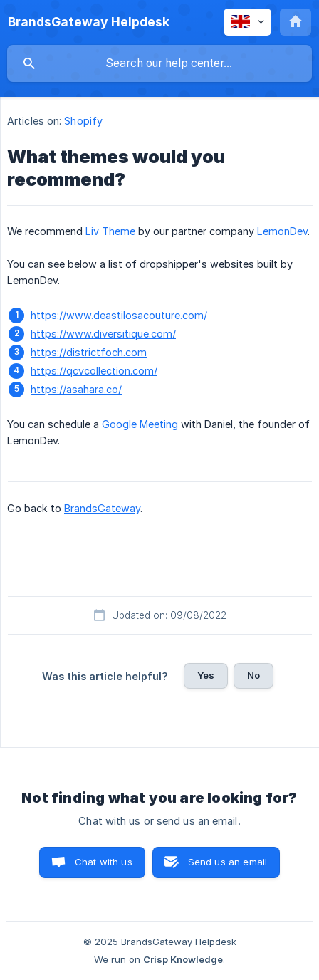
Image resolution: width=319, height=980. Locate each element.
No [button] (253, 675)
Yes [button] (206, 675)
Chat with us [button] (104, 862)
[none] (89, 22)
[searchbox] (159, 63)
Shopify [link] (83, 121)
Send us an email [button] (228, 862)
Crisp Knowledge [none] (183, 959)
